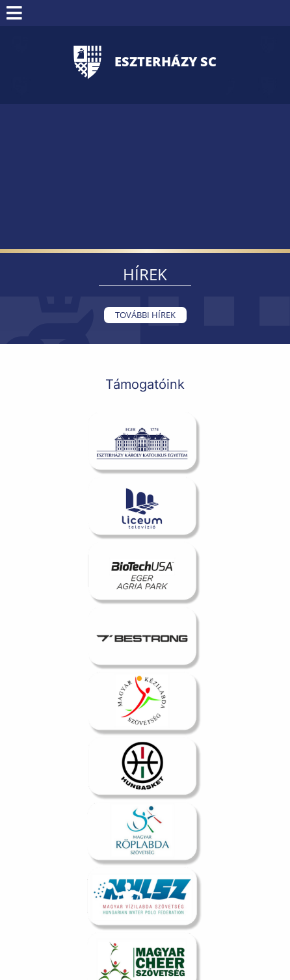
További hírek (145, 315)
